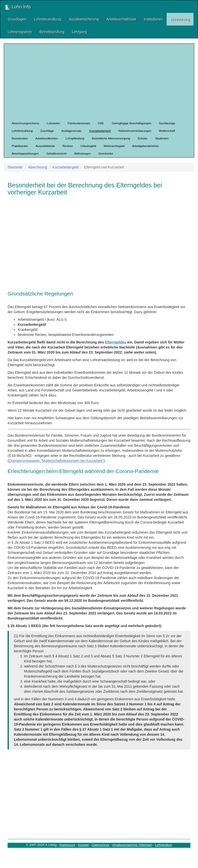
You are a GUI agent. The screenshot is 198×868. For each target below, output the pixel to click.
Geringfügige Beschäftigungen (131, 123)
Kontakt (84, 845)
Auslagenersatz (72, 131)
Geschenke (106, 153)
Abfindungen (82, 153)
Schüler (142, 138)
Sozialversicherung (84, 19)
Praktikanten (20, 146)
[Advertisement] (103, 82)
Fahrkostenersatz (79, 123)
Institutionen (153, 19)
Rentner (68, 146)
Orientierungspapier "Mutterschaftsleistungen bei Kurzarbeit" (56, 461)
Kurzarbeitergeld (100, 131)
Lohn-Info (17, 7)
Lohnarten (53, 123)
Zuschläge (47, 131)
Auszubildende (45, 146)
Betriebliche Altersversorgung (111, 138)
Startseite (15, 167)
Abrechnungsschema (25, 123)
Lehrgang (80, 32)
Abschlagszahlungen (25, 153)
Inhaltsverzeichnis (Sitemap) (132, 845)
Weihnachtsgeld (114, 146)
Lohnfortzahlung (22, 131)
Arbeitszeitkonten (47, 138)
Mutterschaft (167, 131)
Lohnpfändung (75, 138)
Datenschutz (101, 845)
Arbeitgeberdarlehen (145, 146)
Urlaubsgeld (88, 146)
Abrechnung (180, 19)
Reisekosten (20, 138)
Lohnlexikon (163, 845)
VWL (101, 123)
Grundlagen (17, 19)
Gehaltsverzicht (56, 153)
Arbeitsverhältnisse (121, 19)
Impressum (67, 845)
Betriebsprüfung (52, 32)
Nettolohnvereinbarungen (135, 131)
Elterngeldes (116, 342)
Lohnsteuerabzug (48, 19)
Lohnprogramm (20, 32)
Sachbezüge (167, 123)
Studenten (162, 138)
